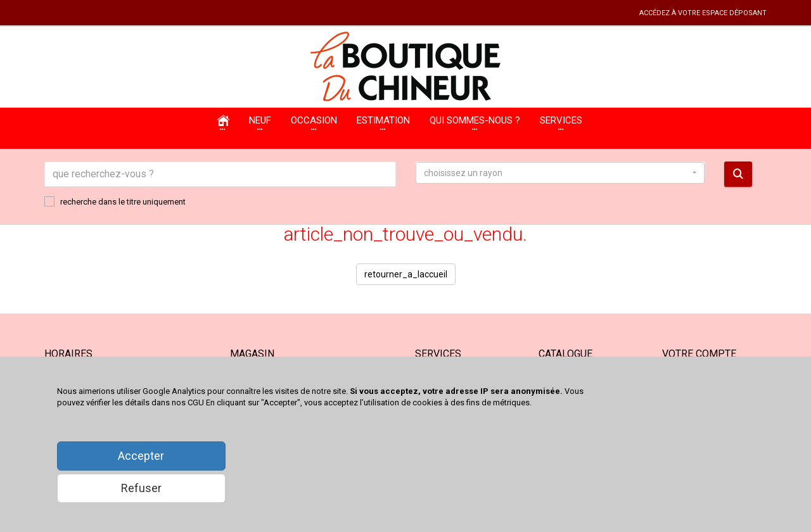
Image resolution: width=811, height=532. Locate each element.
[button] (560, 173)
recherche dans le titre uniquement (115, 201)
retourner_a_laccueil (406, 274)
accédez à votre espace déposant (703, 13)
